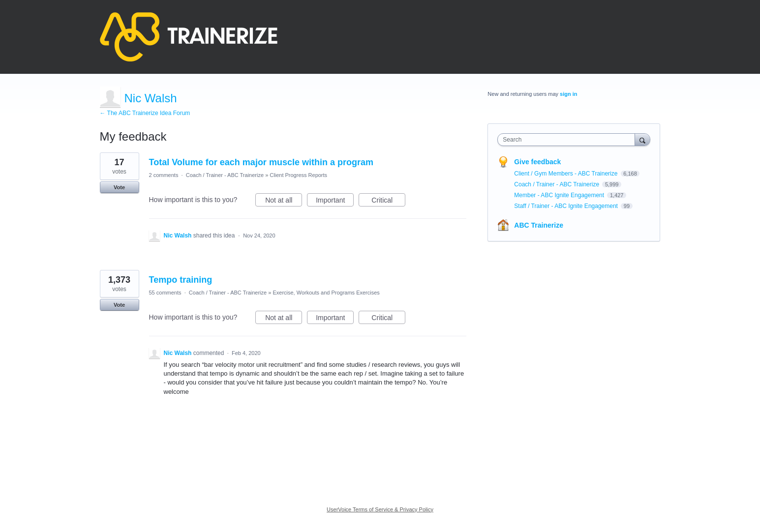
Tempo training (181, 280)
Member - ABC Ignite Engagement (560, 195)
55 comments (165, 293)
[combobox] (568, 140)
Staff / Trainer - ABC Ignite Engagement (567, 206)
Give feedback (537, 162)
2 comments (164, 175)
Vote (119, 187)
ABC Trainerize (539, 225)
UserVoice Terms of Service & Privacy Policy (380, 509)
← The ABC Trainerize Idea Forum (145, 113)
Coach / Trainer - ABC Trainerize (225, 175)
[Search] (642, 139)
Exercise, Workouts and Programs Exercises (326, 293)
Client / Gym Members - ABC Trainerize (566, 174)
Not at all (284, 202)
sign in (568, 94)
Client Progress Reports (298, 175)
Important (335, 202)
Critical (388, 202)
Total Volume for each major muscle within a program (261, 162)
